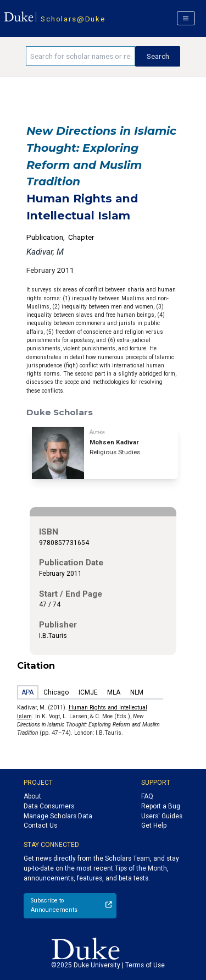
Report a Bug (161, 806)
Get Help (154, 825)
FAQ (147, 796)
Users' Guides (162, 816)
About (32, 796)
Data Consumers (49, 806)
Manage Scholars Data (58, 816)
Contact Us (40, 825)
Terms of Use (145, 965)
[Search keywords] (80, 56)
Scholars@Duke (73, 19)
